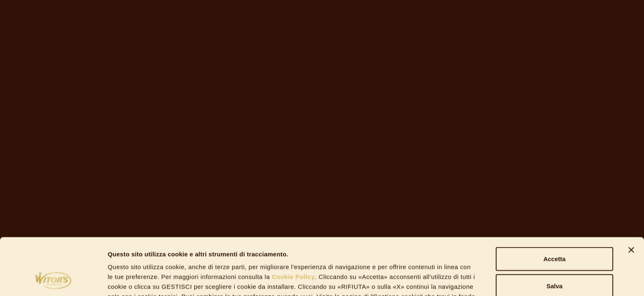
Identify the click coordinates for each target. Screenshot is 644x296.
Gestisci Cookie (448, 280)
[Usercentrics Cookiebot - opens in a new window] (53, 280)
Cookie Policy (292, 223)
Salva (554, 232)
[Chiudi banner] (631, 197)
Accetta (554, 205)
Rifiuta (555, 259)
